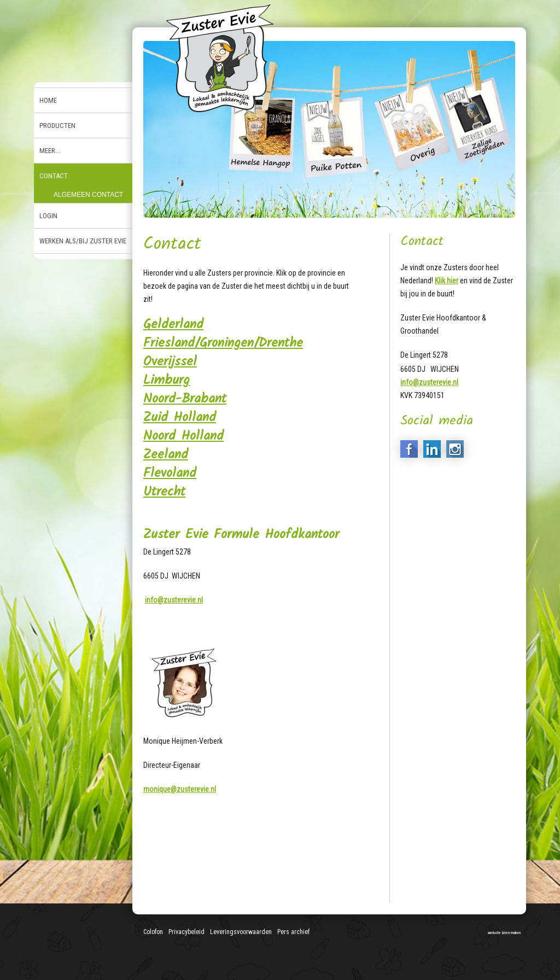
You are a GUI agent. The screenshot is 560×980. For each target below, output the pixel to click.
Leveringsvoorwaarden (241, 932)
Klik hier (447, 281)
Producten (57, 126)
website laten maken (504, 933)
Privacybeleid (186, 932)
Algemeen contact (88, 195)
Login (48, 216)
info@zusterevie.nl (174, 600)
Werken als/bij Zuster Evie (83, 241)
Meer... (50, 151)
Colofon (153, 932)
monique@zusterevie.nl (180, 789)
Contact (54, 176)
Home (48, 100)
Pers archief (293, 932)
